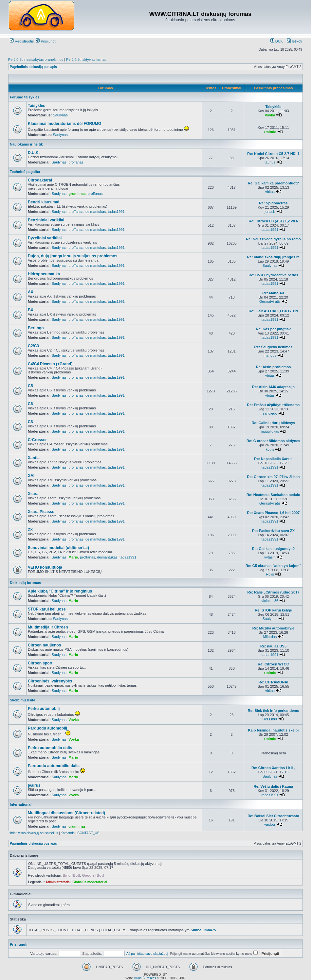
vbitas (270, 192)
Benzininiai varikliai (46, 220)
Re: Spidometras (273, 203)
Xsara (33, 494)
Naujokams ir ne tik (26, 144)
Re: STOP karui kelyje (273, 610)
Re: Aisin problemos (274, 367)
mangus (270, 355)
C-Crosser (37, 440)
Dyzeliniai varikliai (45, 238)
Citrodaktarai (40, 180)
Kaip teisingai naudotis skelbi (274, 730)
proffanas (76, 162)
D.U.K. (34, 153)
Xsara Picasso (41, 512)
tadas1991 (116, 212)
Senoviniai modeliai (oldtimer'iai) (58, 548)
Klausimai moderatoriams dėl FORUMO (64, 124)
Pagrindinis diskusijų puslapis (33, 67)
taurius (270, 162)
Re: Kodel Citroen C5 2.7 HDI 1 (273, 154)
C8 (30, 422)
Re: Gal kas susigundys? (274, 549)
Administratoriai (58, 882)
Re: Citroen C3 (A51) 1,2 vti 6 (273, 221)
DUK (277, 41)
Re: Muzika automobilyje (273, 628)
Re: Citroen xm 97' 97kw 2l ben (274, 477)
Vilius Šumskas (145, 978)
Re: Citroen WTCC (273, 664)
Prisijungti (46, 41)
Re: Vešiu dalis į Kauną (273, 786)
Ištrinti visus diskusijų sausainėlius (33, 833)
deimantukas (96, 212)
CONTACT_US (88, 833)
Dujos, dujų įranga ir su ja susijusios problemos (73, 256)
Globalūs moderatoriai (90, 882)
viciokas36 (270, 601)
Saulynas (60, 115)
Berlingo (36, 328)
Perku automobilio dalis (50, 748)
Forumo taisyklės (25, 97)
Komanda (68, 833)
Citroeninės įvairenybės (50, 681)
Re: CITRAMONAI (273, 682)
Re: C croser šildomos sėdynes (273, 441)
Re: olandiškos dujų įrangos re (274, 257)
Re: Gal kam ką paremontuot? (273, 183)
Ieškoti (294, 41)
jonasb (270, 212)
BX (31, 310)
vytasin (270, 557)
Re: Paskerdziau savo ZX (273, 531)
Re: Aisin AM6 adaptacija (273, 387)
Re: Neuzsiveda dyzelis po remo (273, 239)
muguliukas (270, 431)
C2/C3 (33, 346)
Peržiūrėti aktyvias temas (86, 60)
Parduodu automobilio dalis (54, 766)
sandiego (270, 413)
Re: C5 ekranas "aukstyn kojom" (273, 566)
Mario (73, 557)
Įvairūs (34, 785)
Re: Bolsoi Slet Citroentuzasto (273, 816)
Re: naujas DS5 (273, 646)
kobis (270, 449)
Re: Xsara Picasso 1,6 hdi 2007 (274, 513)
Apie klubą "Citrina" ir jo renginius (60, 591)
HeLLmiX (270, 719)
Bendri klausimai (44, 202)
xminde (270, 132)
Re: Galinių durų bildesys (274, 423)
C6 (30, 404)
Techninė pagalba (25, 172)
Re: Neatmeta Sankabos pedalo (273, 495)
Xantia (34, 458)
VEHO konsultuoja (45, 567)
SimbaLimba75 (203, 930)
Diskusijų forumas (25, 583)
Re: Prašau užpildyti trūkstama (274, 405)
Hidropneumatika (44, 274)
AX (31, 292)
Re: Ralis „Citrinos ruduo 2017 (274, 592)
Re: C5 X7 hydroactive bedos (273, 275)
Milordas (270, 637)
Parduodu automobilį (47, 728)
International (21, 804)
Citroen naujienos (44, 645)
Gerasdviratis (270, 301)
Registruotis (22, 41)
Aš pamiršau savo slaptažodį (147, 954)
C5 (30, 386)
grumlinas (77, 194)
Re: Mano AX (273, 293)
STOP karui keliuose (47, 609)
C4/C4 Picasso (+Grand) (50, 364)
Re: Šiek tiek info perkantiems (274, 711)
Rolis (270, 574)
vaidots (270, 824)
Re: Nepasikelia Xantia (273, 459)
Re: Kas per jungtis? (274, 329)
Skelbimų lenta (23, 700)
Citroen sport (40, 663)
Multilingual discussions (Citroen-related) (66, 813)
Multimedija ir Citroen (48, 627)
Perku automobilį (44, 709)
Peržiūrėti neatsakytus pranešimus (36, 60)
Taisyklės (37, 106)
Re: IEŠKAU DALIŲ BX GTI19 (274, 311)
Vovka (270, 115)
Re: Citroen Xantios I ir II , (273, 768)
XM (31, 476)
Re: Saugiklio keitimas (274, 347)
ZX (30, 530)
